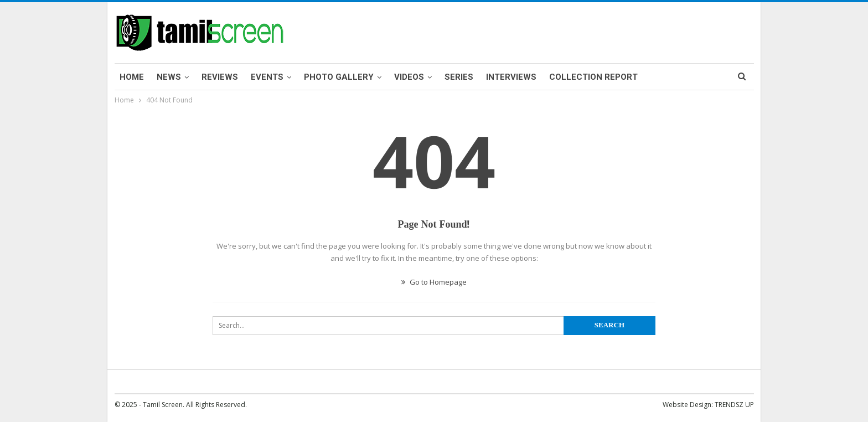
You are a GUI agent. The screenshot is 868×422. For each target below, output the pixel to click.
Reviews (220, 77)
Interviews (511, 77)
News (169, 77)
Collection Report (593, 77)
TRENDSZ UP (734, 405)
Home (132, 77)
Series (459, 77)
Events (267, 77)
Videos (409, 77)
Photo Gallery (339, 77)
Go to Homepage (434, 282)
